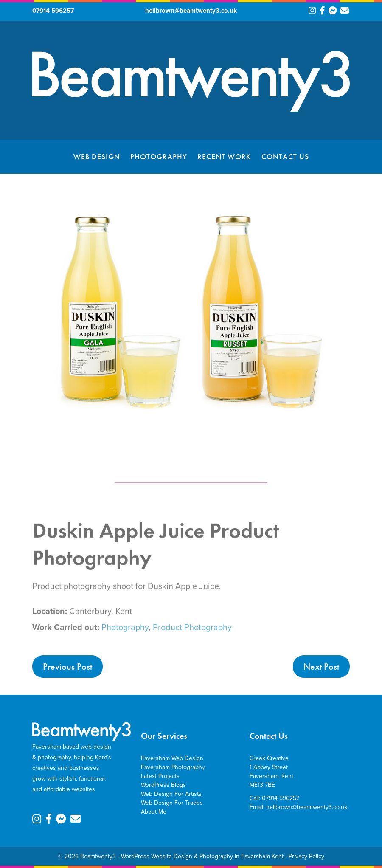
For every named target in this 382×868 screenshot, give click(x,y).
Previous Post (67, 666)
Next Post (321, 666)
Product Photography (192, 635)
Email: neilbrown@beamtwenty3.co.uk (298, 807)
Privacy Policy (306, 856)
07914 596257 (53, 11)
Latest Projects (160, 776)
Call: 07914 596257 (274, 798)
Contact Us (285, 156)
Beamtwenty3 (98, 856)
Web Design (97, 156)
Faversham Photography (173, 767)
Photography (159, 156)
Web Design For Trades (172, 803)
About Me (154, 812)
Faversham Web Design (172, 758)
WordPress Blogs (163, 785)
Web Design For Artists (171, 794)
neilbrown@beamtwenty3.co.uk (191, 11)
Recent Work (224, 156)
